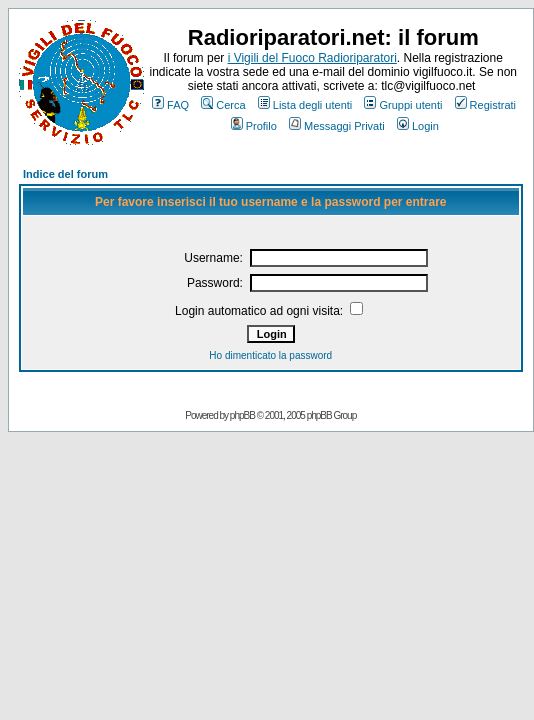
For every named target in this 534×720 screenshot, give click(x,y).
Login (418, 126)
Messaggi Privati (337, 126)
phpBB (242, 415)
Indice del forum (65, 174)
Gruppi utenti (403, 105)
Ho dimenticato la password (270, 355)
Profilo (254, 126)
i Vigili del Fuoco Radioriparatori (312, 58)
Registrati (485, 105)
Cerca (223, 105)
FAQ (170, 105)
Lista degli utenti (305, 105)
